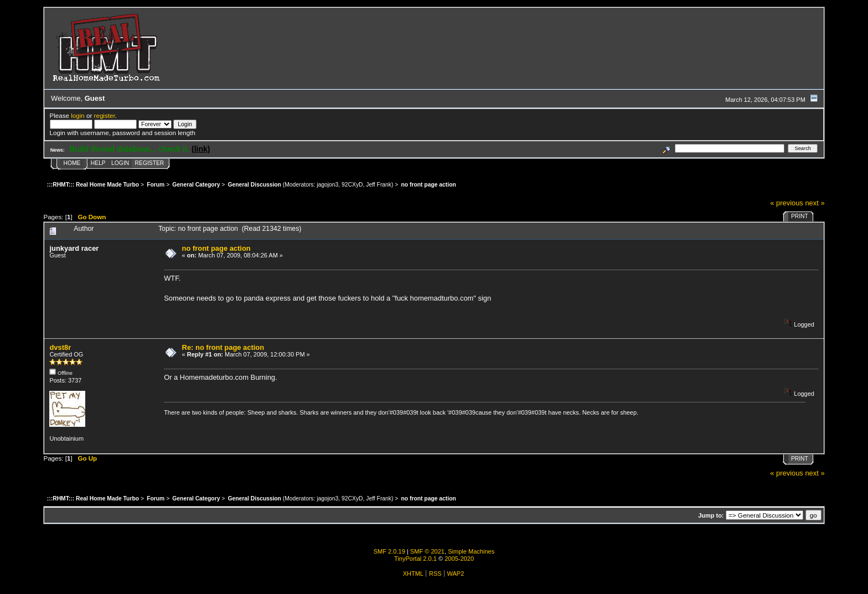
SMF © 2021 (427, 551)
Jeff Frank (379, 185)
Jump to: (711, 515)
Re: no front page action (223, 347)
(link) (201, 149)
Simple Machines (471, 551)
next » (815, 203)
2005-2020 (459, 559)
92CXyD (352, 185)
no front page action (216, 248)
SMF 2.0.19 (389, 551)
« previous (787, 203)
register (105, 115)
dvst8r (60, 347)
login (78, 115)
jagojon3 (327, 185)
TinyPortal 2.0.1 (415, 559)
